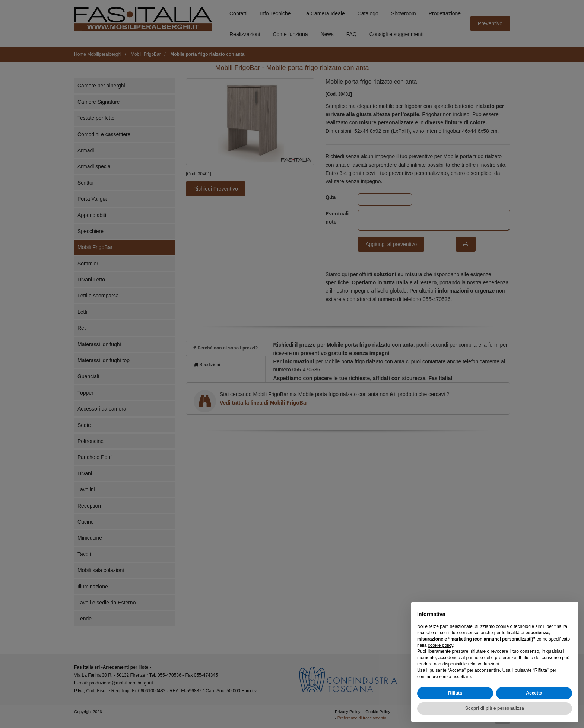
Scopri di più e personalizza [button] (495, 708)
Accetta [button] (534, 693)
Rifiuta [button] (455, 693)
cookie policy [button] (441, 645)
